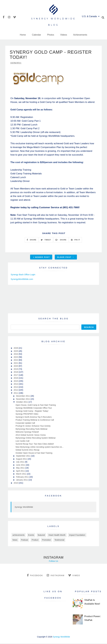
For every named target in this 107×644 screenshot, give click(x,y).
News (15, 541)
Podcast (25, 541)
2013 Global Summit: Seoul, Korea (31, 436)
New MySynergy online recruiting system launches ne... (40, 447)
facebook (35, 576)
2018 (16, 373)
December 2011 (23, 397)
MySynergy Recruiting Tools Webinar (32, 430)
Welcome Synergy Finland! (27, 433)
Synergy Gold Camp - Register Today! (32, 412)
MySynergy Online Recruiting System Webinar (36, 439)
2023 (16, 358)
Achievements (80, 35)
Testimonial (59, 541)
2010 (16, 483)
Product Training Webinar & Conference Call (35, 421)
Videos (64, 35)
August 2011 (22, 459)
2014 (16, 385)
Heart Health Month (57, 536)
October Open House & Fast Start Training (34, 453)
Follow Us (53, 562)
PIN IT (75, 240)
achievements (19, 536)
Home (23, 35)
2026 (16, 349)
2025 (16, 352)
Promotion (47, 541)
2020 (16, 367)
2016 (16, 379)
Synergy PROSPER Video (27, 415)
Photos (51, 35)
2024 (16, 355)
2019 (16, 370)
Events (31, 536)
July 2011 (20, 463)
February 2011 (23, 477)
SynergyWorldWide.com (22, 280)
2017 (16, 376)
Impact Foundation (77, 536)
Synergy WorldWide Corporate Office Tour (34, 409)
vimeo (74, 576)
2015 (16, 382)
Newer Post (42, 258)
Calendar (36, 35)
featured (41, 536)
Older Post (65, 258)
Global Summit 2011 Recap (28, 451)
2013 (16, 388)
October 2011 (22, 403)
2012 (16, 391)
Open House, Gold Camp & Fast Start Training (36, 406)
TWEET (46, 240)
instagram (56, 576)
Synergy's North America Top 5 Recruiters (34, 418)
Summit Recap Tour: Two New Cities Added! (35, 445)
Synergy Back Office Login (23, 275)
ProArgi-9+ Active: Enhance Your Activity (33, 427)
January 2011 (22, 481)
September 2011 (23, 457)
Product (35, 541)
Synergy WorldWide (24, 508)
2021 (16, 364)
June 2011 (21, 465)
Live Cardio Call (23, 442)
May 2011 (21, 469)
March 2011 (21, 475)
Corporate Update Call (25, 424)
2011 (16, 394)
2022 (16, 361)
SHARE (31, 240)
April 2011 (21, 471)
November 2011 (23, 400)
